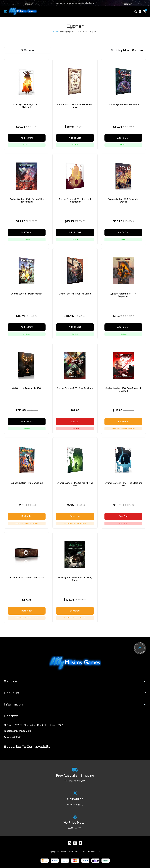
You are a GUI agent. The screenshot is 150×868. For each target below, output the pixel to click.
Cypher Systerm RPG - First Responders (123, 295)
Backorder (123, 422)
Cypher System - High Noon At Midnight (27, 106)
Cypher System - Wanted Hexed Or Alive (75, 106)
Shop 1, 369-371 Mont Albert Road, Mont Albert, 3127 (33, 725)
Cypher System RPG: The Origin (75, 294)
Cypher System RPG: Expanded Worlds (123, 200)
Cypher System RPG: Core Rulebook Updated (123, 390)
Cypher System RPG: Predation (27, 294)
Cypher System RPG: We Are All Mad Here (75, 484)
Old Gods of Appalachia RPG (27, 388)
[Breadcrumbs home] (55, 32)
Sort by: (116, 50)
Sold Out (75, 422)
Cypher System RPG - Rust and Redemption (75, 200)
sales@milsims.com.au (17, 731)
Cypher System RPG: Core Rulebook (75, 388)
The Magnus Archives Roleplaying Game (75, 579)
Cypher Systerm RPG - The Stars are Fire (123, 484)
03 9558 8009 (13, 737)
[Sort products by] (134, 50)
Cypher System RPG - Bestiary (123, 105)
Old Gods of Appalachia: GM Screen (27, 578)
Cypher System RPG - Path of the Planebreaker (27, 200)
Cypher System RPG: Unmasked (27, 483)
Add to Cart (27, 138)
